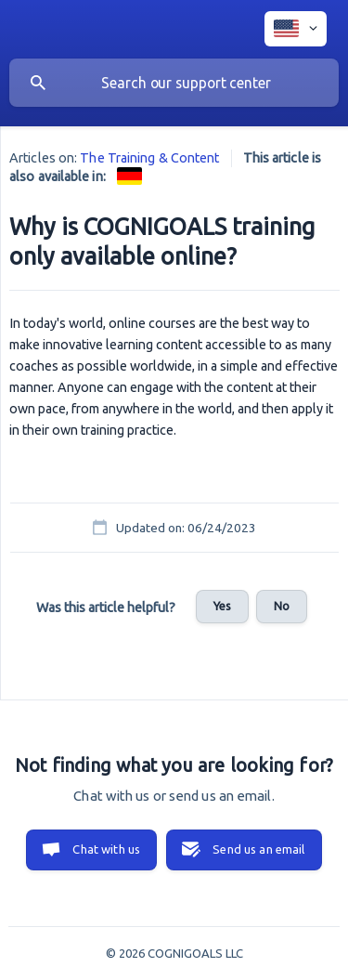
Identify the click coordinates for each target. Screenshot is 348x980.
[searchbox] (174, 83)
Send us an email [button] (258, 849)
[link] (129, 176)
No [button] (282, 606)
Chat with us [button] (106, 849)
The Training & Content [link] (149, 158)
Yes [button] (222, 606)
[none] (296, 29)
